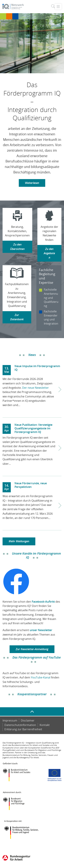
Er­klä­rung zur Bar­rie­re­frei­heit (23, 729)
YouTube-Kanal (41, 677)
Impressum (10, 720)
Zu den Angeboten (49, 253)
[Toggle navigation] (58, 7)
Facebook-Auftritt (43, 602)
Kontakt (45, 725)
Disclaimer (28, 720)
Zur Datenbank (17, 317)
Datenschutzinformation (20, 725)
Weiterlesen (32, 183)
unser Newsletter (41, 630)
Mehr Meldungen (19, 541)
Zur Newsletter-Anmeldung (32, 649)
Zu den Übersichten (17, 247)
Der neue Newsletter (35, 388)
